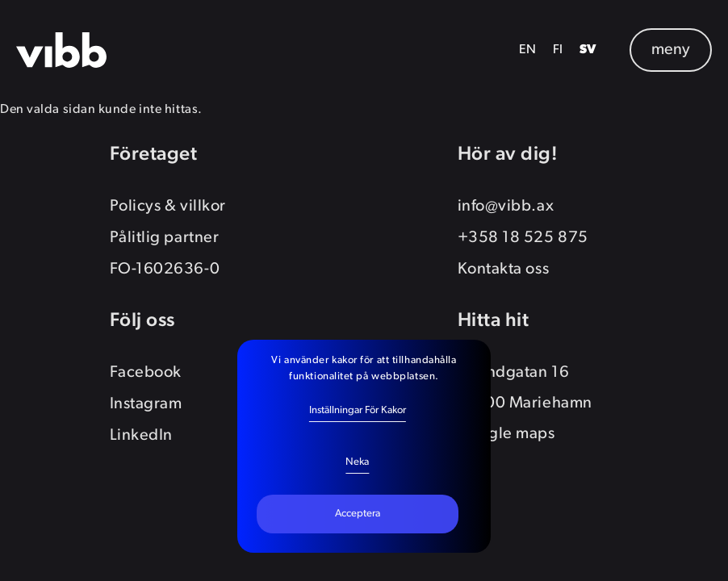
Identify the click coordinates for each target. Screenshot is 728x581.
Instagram (146, 404)
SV (588, 50)
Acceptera (358, 514)
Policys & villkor (168, 207)
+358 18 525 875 (523, 238)
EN (528, 50)
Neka (357, 462)
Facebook (146, 373)
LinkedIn (141, 436)
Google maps (506, 434)
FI (558, 50)
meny (671, 50)
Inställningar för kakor (358, 410)
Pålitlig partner (165, 238)
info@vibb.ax (506, 207)
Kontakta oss (504, 270)
